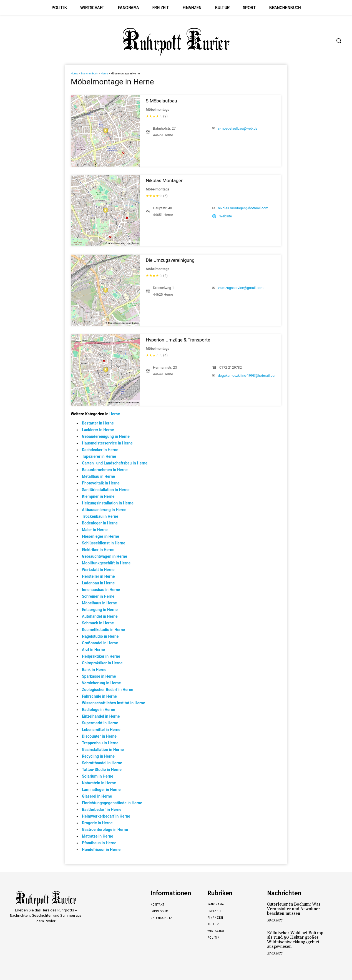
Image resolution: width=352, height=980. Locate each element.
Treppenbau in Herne (100, 743)
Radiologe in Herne (99, 710)
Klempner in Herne (98, 496)
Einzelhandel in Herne (101, 716)
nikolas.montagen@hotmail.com (243, 208)
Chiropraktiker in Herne (102, 663)
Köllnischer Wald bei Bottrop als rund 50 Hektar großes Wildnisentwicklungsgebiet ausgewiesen (295, 940)
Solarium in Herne (98, 776)
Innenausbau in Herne (101, 590)
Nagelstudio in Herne (100, 636)
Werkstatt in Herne (98, 570)
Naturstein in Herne (99, 783)
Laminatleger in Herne (101, 790)
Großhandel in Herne (100, 643)
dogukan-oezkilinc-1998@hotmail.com (248, 375)
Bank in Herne (94, 670)
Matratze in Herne (98, 836)
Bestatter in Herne (98, 423)
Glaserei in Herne (97, 796)
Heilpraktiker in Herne (101, 656)
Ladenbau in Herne (98, 583)
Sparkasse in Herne (99, 676)
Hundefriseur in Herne (101, 850)
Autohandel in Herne (100, 616)
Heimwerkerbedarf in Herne (106, 816)
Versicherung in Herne (101, 683)
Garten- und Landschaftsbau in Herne (115, 463)
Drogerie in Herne (97, 823)
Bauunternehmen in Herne (105, 470)
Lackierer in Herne (98, 430)
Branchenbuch (90, 73)
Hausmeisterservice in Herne (107, 443)
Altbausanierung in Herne (104, 510)
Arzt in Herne (93, 650)
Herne (104, 73)
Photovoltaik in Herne (101, 483)
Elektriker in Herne (98, 550)
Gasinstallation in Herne (103, 750)
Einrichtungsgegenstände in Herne (112, 803)
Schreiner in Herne (98, 596)
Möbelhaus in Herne (99, 603)
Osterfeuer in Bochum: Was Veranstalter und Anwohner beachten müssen (294, 909)
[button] (339, 41)
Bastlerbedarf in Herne (102, 810)
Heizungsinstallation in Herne (108, 503)
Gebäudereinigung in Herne (106, 436)
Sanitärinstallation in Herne (106, 490)
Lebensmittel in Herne (101, 730)
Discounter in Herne (99, 736)
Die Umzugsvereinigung (170, 260)
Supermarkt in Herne (100, 723)
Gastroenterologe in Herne (105, 830)
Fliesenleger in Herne (100, 536)
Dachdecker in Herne (100, 450)
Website (226, 216)
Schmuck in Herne (98, 623)
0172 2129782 (231, 367)
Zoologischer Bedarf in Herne (108, 690)
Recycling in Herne (98, 756)
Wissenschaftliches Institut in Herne (113, 703)
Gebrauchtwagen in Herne (105, 556)
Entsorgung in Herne (100, 610)
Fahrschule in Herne (99, 696)
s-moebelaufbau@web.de (238, 128)
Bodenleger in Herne (100, 523)
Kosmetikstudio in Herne (103, 630)
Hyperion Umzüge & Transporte (178, 340)
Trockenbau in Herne (100, 516)
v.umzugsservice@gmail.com (241, 288)
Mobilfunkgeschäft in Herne (106, 563)
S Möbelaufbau (161, 101)
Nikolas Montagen (165, 180)
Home (74, 73)
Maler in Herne (95, 530)
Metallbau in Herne (98, 476)
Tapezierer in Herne (99, 456)
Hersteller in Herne (98, 576)
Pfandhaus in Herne (99, 843)
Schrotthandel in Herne (102, 763)
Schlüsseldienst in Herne (104, 543)
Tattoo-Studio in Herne (102, 770)
